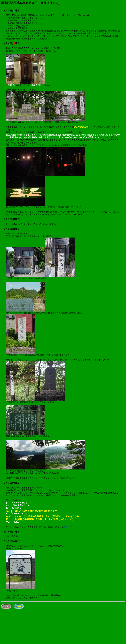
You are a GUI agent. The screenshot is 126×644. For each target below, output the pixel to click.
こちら (67, 527)
